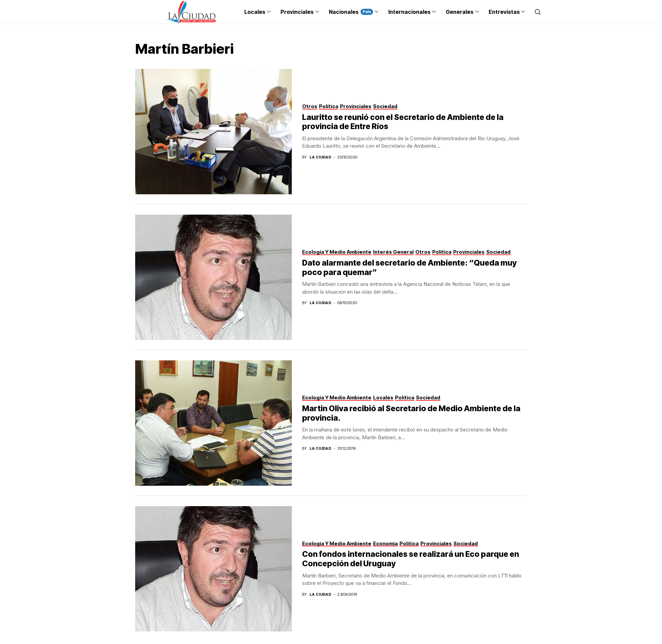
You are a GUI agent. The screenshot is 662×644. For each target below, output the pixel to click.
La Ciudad (320, 157)
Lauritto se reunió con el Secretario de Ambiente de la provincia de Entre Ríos (403, 122)
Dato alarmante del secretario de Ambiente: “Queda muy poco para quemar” (409, 268)
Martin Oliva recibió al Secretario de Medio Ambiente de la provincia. (411, 413)
